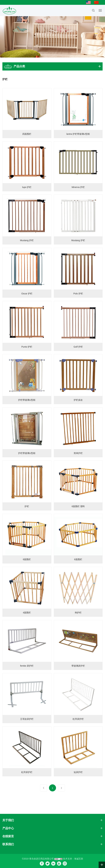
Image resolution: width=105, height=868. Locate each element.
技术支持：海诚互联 (73, 859)
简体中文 (97, 2)
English (89, 2)
